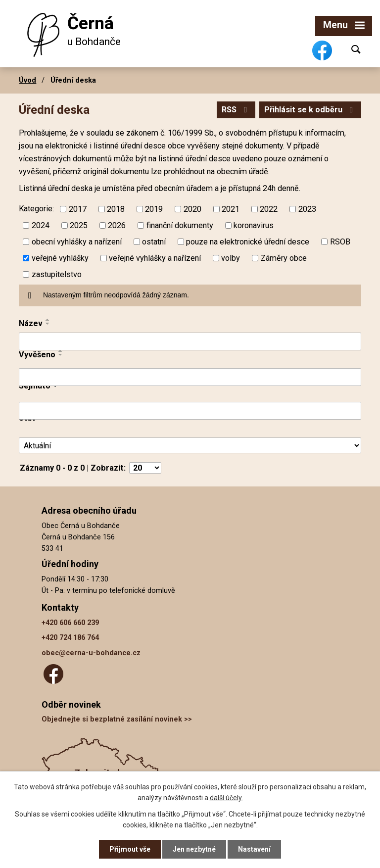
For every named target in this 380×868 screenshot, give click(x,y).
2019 (154, 209)
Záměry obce (284, 258)
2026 (117, 225)
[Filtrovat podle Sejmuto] (190, 411)
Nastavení (254, 849)
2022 (269, 209)
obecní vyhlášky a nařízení (77, 242)
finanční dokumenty (180, 225)
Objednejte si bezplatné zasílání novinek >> (117, 719)
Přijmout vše (130, 849)
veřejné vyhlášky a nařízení (155, 258)
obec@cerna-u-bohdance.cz (91, 653)
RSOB (340, 242)
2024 (41, 225)
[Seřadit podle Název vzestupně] (48, 320)
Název (31, 323)
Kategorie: (36, 209)
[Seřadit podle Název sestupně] (48, 324)
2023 (307, 209)
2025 (79, 225)
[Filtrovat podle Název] (190, 341)
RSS (236, 110)
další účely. (226, 798)
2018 (116, 209)
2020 (192, 209)
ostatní (154, 242)
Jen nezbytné (194, 849)
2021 (231, 209)
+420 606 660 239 (70, 623)
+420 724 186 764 (70, 638)
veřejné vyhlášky (60, 258)
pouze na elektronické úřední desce (248, 242)
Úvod (27, 80)
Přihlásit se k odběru (310, 110)
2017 (78, 209)
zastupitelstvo (57, 274)
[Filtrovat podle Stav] (190, 446)
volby (231, 258)
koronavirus (254, 225)
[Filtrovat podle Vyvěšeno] (190, 377)
